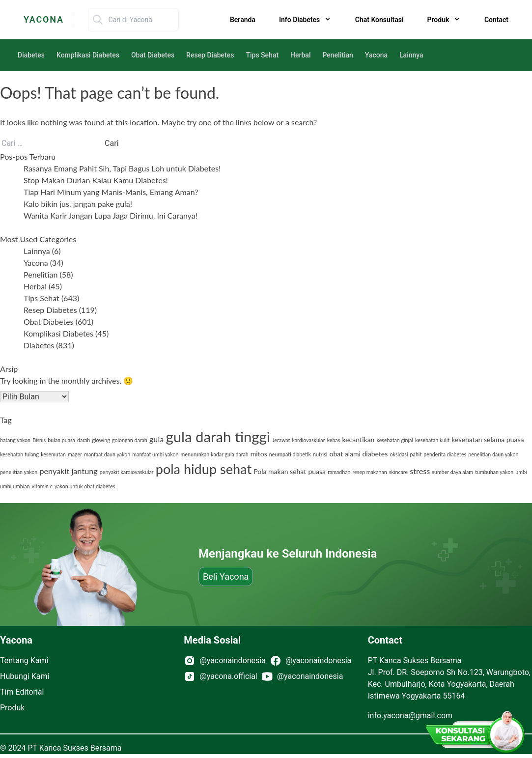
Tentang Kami (24, 660)
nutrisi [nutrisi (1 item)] (320, 454)
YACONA (44, 19)
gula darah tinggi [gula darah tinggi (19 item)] (218, 436)
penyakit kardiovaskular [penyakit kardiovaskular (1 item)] (127, 472)
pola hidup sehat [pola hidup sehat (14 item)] (204, 469)
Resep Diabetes (210, 55)
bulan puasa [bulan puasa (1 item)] (61, 440)
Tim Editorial (22, 692)
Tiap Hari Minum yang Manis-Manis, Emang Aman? (111, 192)
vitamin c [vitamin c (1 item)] (42, 486)
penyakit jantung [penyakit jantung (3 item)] (68, 471)
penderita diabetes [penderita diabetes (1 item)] (445, 454)
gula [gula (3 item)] (156, 439)
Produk (12, 708)
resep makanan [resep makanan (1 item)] (370, 472)
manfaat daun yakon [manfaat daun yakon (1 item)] (107, 454)
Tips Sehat (262, 55)
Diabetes (31, 55)
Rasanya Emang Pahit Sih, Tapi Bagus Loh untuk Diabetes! (123, 168)
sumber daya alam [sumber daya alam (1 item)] (452, 472)
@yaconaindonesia (233, 660)
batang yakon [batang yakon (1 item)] (15, 440)
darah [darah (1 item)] (84, 440)
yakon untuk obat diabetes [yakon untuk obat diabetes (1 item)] (85, 486)
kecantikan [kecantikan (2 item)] (358, 439)
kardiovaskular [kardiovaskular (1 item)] (308, 440)
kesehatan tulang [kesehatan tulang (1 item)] (19, 454)
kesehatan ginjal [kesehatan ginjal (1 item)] (395, 440)
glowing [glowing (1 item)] (101, 440)
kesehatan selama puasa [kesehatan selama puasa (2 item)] (488, 439)
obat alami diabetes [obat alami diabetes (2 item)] (358, 454)
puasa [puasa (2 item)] (317, 471)
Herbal (300, 55)
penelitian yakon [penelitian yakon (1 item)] (19, 472)
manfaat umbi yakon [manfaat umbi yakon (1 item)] (155, 454)
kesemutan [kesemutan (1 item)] (53, 454)
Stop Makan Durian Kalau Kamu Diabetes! (96, 180)
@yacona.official (228, 676)
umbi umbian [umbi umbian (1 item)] (15, 486)
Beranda (243, 20)
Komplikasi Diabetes (88, 55)
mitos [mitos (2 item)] (259, 454)
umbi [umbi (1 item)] (521, 472)
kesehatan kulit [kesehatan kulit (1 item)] (432, 440)
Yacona (376, 55)
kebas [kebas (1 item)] (334, 440)
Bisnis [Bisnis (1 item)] (39, 440)
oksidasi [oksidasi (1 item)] (399, 454)
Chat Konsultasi (379, 20)
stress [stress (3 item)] (420, 471)
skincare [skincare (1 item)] (398, 472)
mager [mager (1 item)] (75, 454)
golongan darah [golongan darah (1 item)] (130, 440)
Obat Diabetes (153, 55)
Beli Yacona (226, 576)
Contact (496, 20)
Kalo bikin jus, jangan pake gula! (78, 204)
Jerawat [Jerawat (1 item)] (281, 440)
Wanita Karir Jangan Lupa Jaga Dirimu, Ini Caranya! (111, 215)
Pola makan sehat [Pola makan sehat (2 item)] (280, 471)
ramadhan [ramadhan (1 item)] (339, 472)
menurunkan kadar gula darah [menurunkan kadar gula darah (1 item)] (215, 454)
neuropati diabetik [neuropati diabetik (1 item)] (290, 454)
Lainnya (411, 55)
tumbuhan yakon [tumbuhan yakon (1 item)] (494, 472)
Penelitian (337, 55)
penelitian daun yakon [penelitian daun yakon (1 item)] (493, 454)
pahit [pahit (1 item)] (416, 454)
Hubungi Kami (25, 676)
